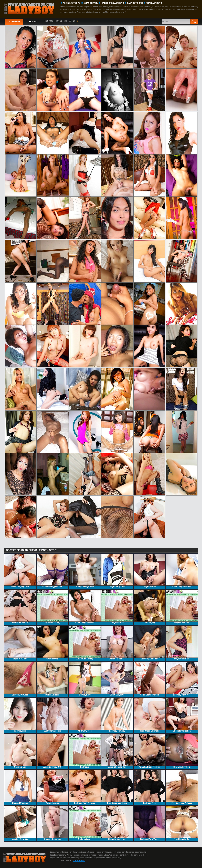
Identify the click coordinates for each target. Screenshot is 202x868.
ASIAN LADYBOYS (72, 3)
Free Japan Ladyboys (117, 787)
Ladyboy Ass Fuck (150, 643)
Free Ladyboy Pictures (182, 787)
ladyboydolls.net (182, 643)
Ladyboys (85, 751)
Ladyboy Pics (150, 787)
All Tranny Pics (85, 715)
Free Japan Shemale (150, 715)
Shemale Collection (182, 715)
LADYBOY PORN (135, 3)
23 (61, 21)
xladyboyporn (20, 715)
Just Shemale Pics (52, 715)
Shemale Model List (117, 823)
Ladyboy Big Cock (117, 571)
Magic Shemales (182, 607)
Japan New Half (20, 643)
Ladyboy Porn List (20, 823)
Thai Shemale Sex (182, 823)
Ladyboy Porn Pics (182, 679)
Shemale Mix (20, 751)
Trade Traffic (79, 860)
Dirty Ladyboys (52, 679)
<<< (57, 21)
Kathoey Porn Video (150, 823)
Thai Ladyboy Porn (182, 751)
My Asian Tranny (52, 607)
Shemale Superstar (52, 823)
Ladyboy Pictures (20, 679)
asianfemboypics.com (52, 571)
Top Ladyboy (150, 607)
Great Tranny (52, 643)
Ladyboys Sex (117, 607)
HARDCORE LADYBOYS (113, 3)
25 (70, 21)
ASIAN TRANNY (91, 3)
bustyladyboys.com (85, 571)
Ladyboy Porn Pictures (85, 787)
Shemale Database (117, 643)
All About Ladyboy (85, 643)
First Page (49, 21)
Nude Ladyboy (85, 823)
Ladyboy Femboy (117, 715)
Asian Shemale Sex (117, 751)
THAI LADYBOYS (154, 3)
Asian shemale (52, 787)
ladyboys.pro (85, 679)
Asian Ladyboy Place (85, 607)
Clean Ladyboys (117, 679)
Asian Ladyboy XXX (52, 751)
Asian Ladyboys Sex (150, 679)
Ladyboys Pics (150, 571)
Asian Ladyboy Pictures (150, 751)
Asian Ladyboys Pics (182, 571)
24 (65, 21)
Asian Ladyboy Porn (20, 571)
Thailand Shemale (20, 607)
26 (74, 21)
